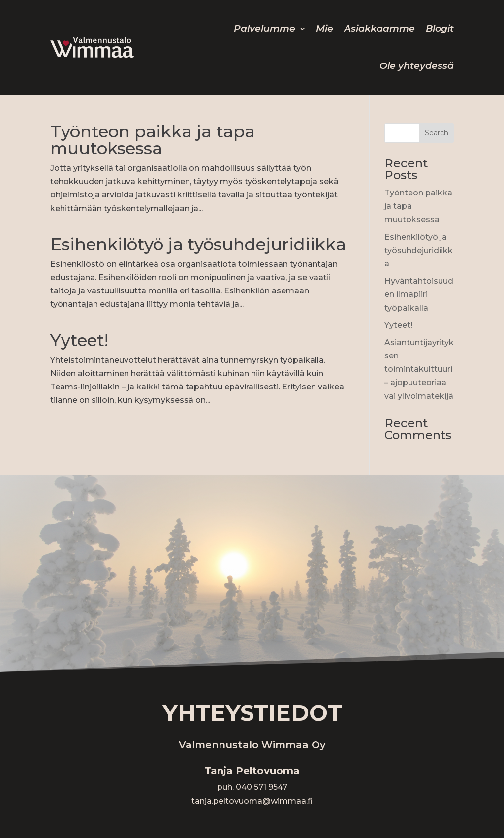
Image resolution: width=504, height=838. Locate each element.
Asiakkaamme (379, 28)
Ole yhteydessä (417, 66)
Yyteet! (79, 340)
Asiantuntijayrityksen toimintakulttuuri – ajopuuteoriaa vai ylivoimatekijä (419, 369)
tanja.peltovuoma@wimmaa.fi (252, 801)
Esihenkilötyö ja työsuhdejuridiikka (198, 244)
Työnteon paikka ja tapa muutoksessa (153, 140)
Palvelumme (265, 28)
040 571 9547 (262, 787)
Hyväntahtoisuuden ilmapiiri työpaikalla (419, 294)
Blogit (440, 28)
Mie (325, 28)
